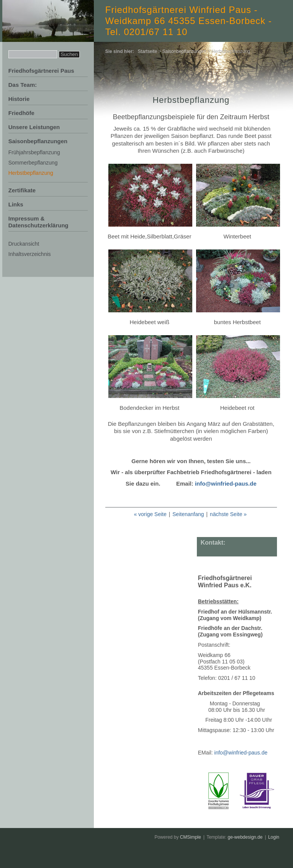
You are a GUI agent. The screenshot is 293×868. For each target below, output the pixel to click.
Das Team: (23, 85)
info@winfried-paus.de (226, 484)
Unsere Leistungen (34, 127)
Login (274, 837)
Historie (19, 99)
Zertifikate (22, 190)
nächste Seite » (228, 514)
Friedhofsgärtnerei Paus (41, 71)
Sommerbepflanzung (33, 163)
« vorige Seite (150, 514)
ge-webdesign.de (245, 837)
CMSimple (191, 837)
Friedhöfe (21, 113)
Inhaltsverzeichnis (30, 254)
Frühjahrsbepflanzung (34, 152)
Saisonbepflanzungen (38, 141)
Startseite (147, 51)
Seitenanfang (188, 514)
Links (16, 204)
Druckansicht (24, 244)
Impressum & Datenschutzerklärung (39, 222)
